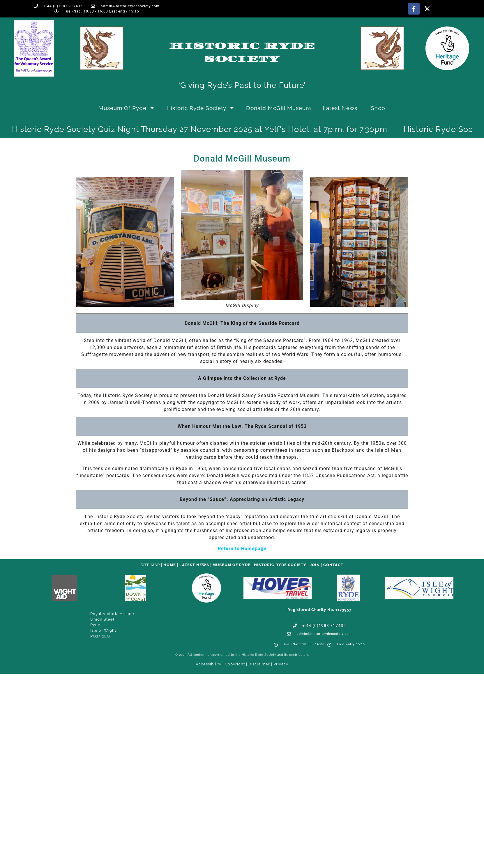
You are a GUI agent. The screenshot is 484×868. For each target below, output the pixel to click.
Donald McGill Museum (279, 108)
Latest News (194, 565)
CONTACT (333, 565)
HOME (170, 565)
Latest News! (341, 108)
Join (315, 565)
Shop (378, 108)
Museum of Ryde (127, 108)
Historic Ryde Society (201, 108)
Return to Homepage (242, 549)
